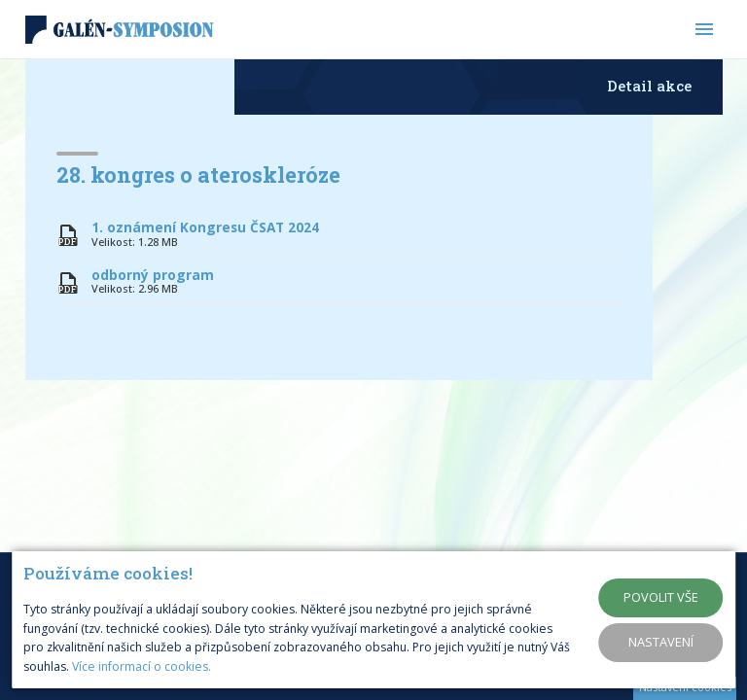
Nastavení (661, 642)
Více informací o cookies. (142, 666)
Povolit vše (661, 597)
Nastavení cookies (685, 687)
